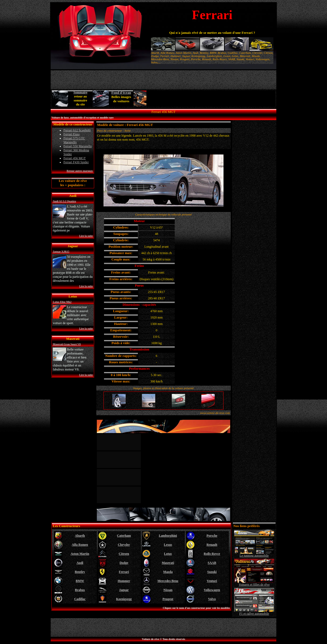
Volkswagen (212, 590)
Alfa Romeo (80, 545)
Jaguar (124, 590)
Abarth (80, 536)
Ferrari (124, 572)
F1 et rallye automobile (254, 612)
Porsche (212, 536)
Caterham (124, 536)
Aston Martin (80, 554)
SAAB (212, 563)
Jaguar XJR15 (61, 252)
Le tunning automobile (254, 554)
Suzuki (212, 572)
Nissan (168, 590)
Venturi (212, 581)
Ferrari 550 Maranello (78, 146)
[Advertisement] (211, 99)
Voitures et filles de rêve (254, 583)
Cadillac (80, 599)
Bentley (80, 572)
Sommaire (80, 92)
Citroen (124, 554)
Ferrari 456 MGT (75, 158)
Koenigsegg (124, 599)
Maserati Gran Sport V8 (67, 344)
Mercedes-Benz (168, 581)
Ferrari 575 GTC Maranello (74, 140)
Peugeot (168, 599)
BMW (80, 581)
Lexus (168, 545)
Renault (212, 545)
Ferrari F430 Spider (76, 162)
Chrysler (124, 545)
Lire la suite (86, 236)
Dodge (124, 563)
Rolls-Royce (212, 554)
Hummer (124, 581)
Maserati (168, 563)
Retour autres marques (80, 171)
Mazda (168, 572)
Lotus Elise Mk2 (62, 302)
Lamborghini (168, 536)
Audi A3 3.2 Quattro (64, 201)
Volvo (212, 599)
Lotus (168, 554)
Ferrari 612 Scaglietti (77, 130)
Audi (80, 563)
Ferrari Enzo (71, 134)
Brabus (80, 590)
